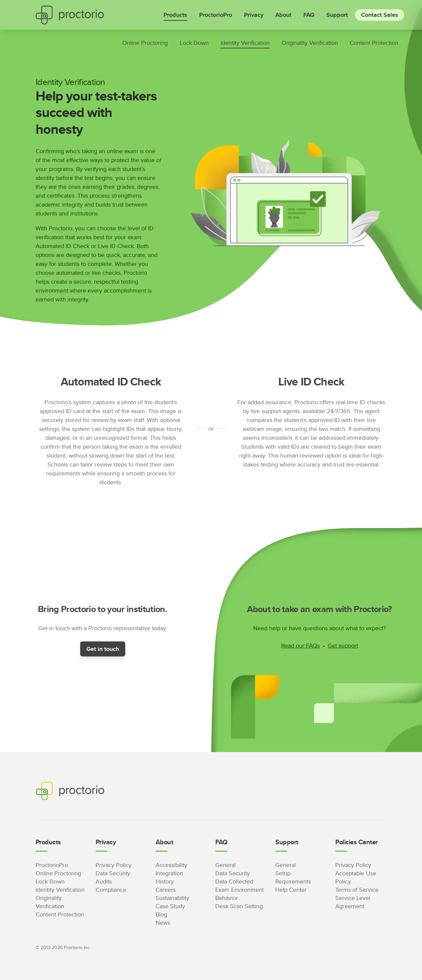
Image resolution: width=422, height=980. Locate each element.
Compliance (111, 890)
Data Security (113, 873)
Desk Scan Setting (239, 906)
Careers (166, 890)
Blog (161, 914)
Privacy (254, 15)
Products (175, 15)
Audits (104, 881)
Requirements (293, 881)
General (226, 865)
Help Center (291, 890)
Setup (283, 873)
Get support (343, 645)
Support (337, 15)
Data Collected (234, 881)
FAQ (309, 15)
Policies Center (356, 842)
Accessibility (171, 865)
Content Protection (374, 43)
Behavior (227, 898)
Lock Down (194, 43)
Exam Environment (240, 890)
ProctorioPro (216, 15)
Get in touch (103, 649)
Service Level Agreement (353, 902)
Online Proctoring (145, 43)
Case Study (170, 906)
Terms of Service (357, 890)
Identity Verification (245, 43)
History (165, 881)
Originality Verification (310, 43)
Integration (169, 873)
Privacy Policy (114, 865)
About (283, 15)
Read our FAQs (301, 645)
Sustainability (172, 898)
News (163, 923)
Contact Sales (380, 15)
